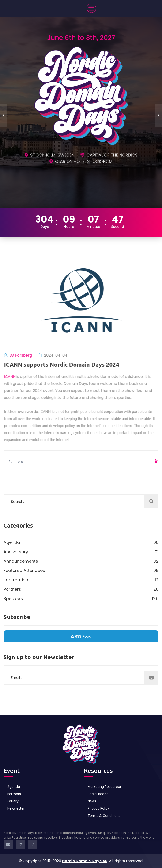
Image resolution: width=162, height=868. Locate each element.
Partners (16, 462)
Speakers (81, 599)
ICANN (12, 377)
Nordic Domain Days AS (85, 861)
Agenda (81, 542)
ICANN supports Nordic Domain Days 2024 (64, 365)
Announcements (81, 561)
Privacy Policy (99, 808)
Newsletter (16, 808)
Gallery (13, 801)
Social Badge (98, 794)
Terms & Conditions (104, 816)
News (92, 801)
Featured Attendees (81, 571)
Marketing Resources (105, 787)
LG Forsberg (23, 355)
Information (81, 580)
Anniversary (81, 552)
